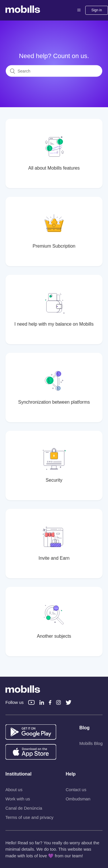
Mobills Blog (91, 743)
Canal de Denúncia (24, 808)
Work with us (18, 799)
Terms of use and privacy (30, 817)
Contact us (76, 790)
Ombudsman (78, 799)
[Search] (54, 71)
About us (14, 790)
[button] (79, 10)
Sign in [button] (97, 10)
